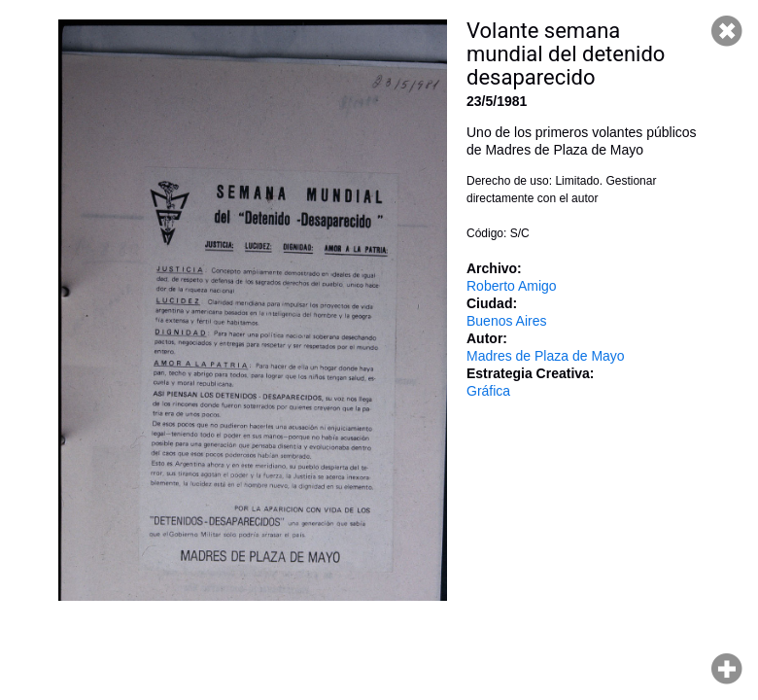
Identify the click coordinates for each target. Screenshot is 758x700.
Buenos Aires (507, 321)
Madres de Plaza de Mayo (546, 356)
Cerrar (727, 31)
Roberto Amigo (512, 286)
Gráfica (488, 391)
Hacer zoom (727, 669)
